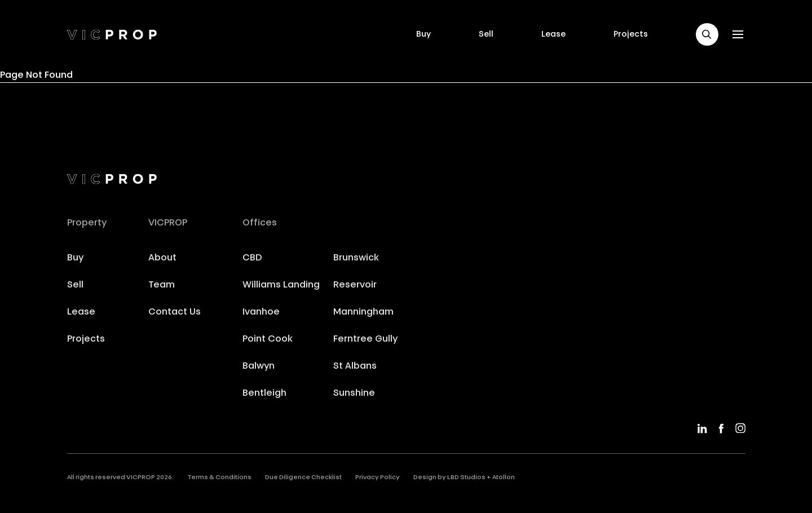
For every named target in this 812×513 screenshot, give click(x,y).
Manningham (363, 312)
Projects (631, 34)
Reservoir (355, 285)
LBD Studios (466, 478)
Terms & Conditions (219, 478)
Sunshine (354, 393)
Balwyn (259, 366)
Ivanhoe (261, 312)
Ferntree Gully (365, 339)
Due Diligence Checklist (303, 478)
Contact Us (175, 312)
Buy (423, 34)
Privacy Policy (378, 478)
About (162, 258)
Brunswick (356, 258)
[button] (707, 34)
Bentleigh (264, 393)
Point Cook (268, 339)
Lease (553, 34)
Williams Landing (281, 285)
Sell (486, 34)
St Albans (355, 366)
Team (162, 285)
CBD (252, 258)
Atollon (504, 478)
